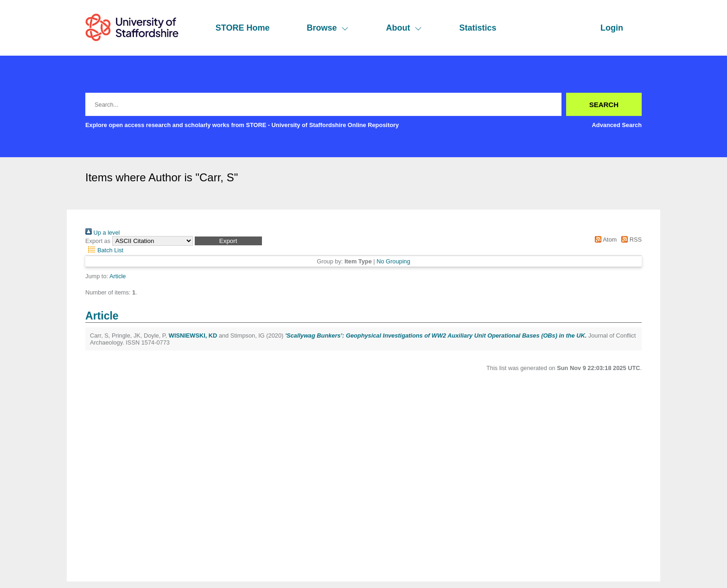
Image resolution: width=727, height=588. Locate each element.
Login (612, 28)
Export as (98, 241)
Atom (604, 240)
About (404, 28)
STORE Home (243, 28)
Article (118, 276)
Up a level (102, 233)
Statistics (478, 28)
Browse (328, 28)
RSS (630, 240)
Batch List (104, 250)
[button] (228, 241)
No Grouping (393, 261)
